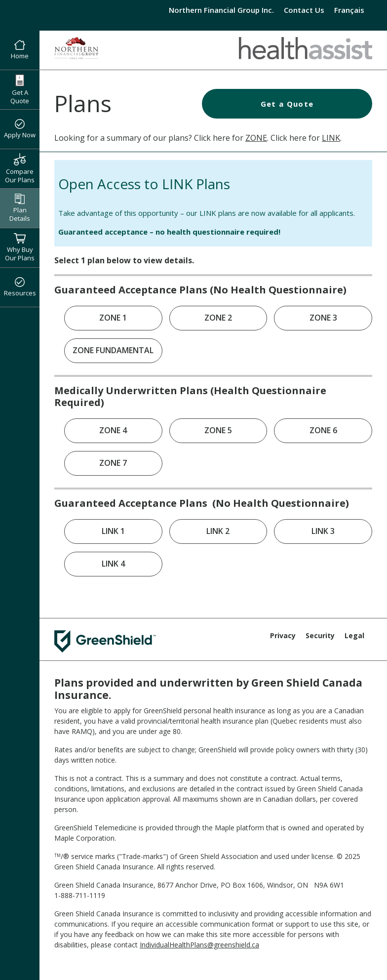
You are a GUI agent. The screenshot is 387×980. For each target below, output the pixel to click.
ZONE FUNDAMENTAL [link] (113, 350)
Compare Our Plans (20, 168)
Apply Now (20, 129)
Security (320, 635)
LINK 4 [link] (113, 564)
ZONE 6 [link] (323, 430)
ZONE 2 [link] (218, 318)
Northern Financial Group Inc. (221, 10)
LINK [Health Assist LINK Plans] (331, 138)
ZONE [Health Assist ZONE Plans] (256, 138)
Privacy (283, 635)
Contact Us (304, 10)
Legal (354, 635)
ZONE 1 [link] (113, 318)
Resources (20, 287)
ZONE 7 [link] (113, 463)
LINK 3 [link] (323, 531)
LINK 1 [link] (113, 531)
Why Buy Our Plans (20, 247)
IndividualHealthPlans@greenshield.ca (199, 945)
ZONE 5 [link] (218, 430)
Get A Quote (20, 90)
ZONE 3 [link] (323, 318)
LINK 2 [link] (218, 531)
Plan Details (20, 208)
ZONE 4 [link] (113, 430)
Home (20, 50)
